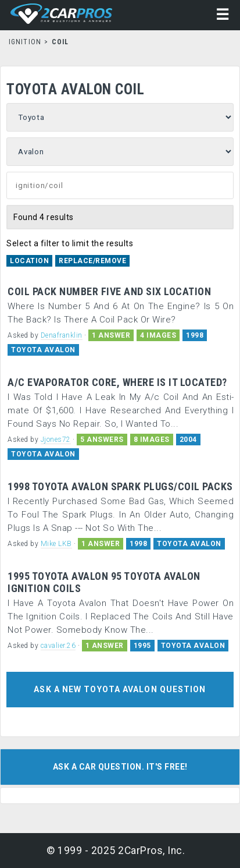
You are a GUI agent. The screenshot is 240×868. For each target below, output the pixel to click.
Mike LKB (56, 544)
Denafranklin (62, 335)
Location (29, 261)
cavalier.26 (58, 646)
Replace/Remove (92, 261)
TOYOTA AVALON (43, 350)
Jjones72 (56, 440)
